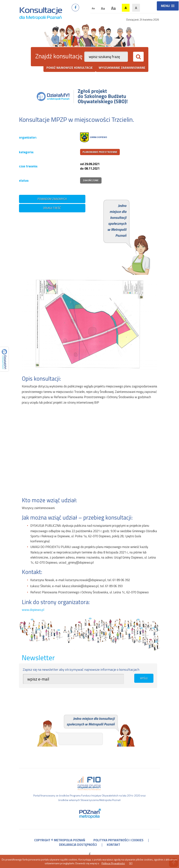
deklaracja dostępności (78, 845)
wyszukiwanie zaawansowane (122, 68)
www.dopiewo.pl (33, 610)
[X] (131, 863)
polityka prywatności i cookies (118, 840)
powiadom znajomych (52, 199)
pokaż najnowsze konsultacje (70, 68)
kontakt (113, 845)
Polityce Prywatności (113, 863)
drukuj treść (52, 208)
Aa (93, 8)
